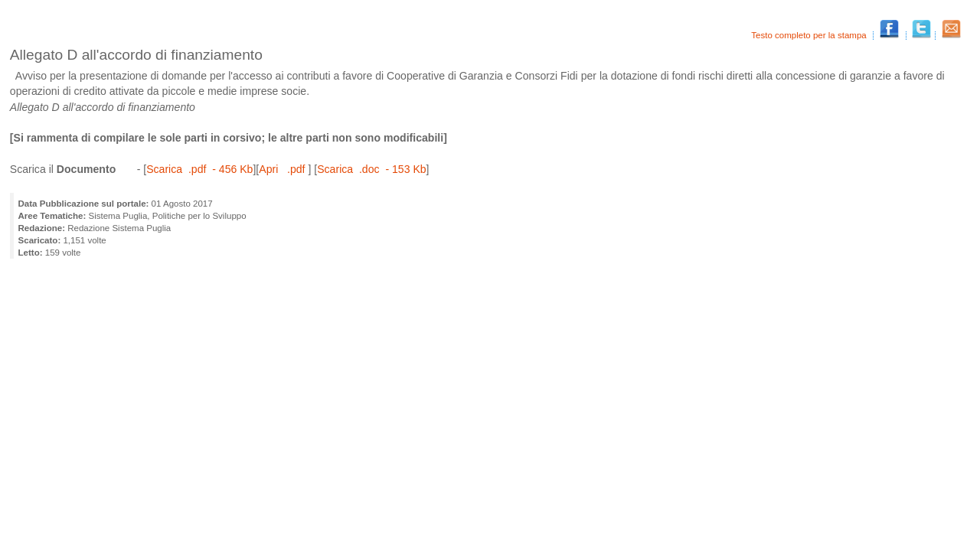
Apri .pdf (283, 169)
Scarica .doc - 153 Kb (371, 169)
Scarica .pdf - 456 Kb (199, 169)
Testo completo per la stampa (810, 35)
